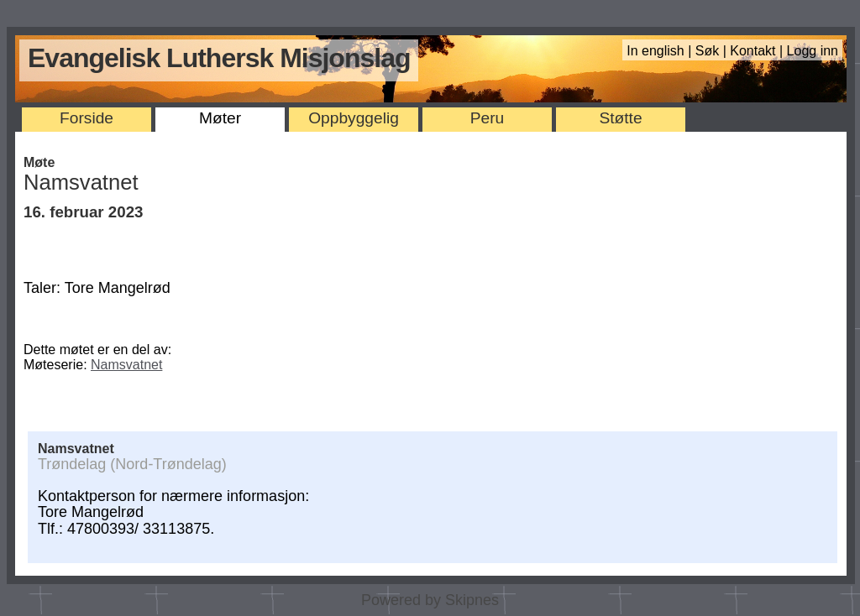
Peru (488, 118)
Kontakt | (758, 51)
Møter (220, 118)
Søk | (713, 51)
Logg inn (813, 51)
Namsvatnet (126, 365)
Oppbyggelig (354, 118)
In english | (661, 51)
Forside (87, 118)
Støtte (620, 118)
